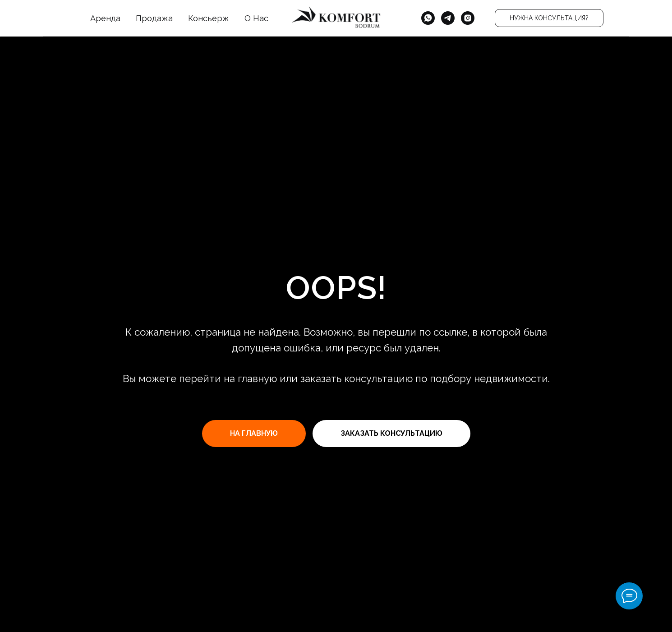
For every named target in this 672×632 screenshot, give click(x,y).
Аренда (105, 18)
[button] (549, 18)
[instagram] (468, 18)
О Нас (256, 18)
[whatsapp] (428, 18)
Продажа (154, 18)
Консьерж (209, 18)
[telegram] (448, 18)
